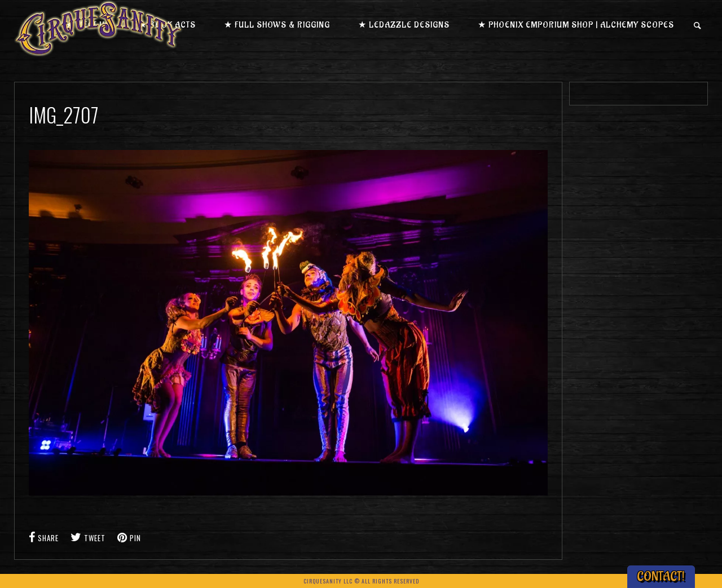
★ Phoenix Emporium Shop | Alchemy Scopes (576, 25)
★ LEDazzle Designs (404, 25)
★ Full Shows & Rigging (277, 25)
